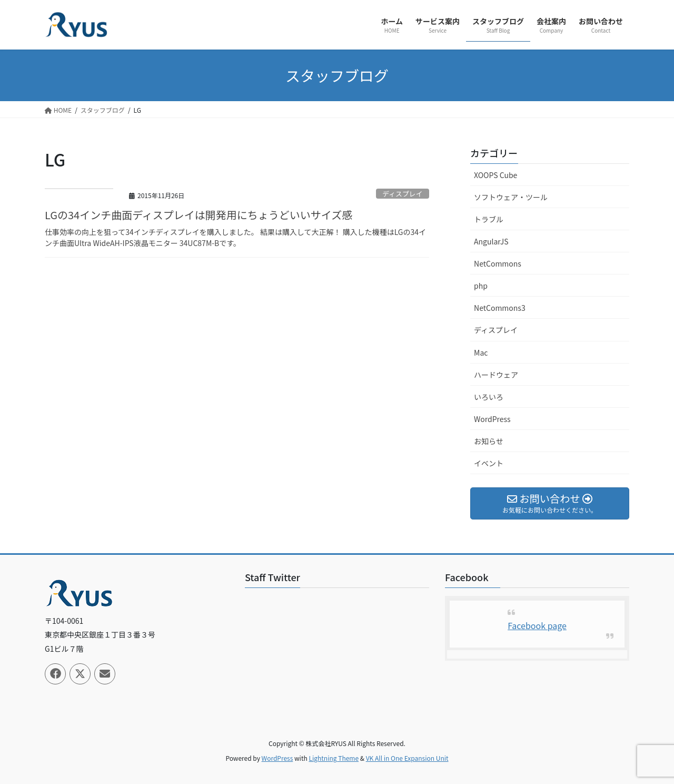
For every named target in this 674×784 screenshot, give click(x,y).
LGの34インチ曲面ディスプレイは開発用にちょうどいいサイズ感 (199, 215)
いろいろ (489, 397)
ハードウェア (496, 375)
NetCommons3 (500, 308)
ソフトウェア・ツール (511, 197)
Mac (481, 352)
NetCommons (498, 263)
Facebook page (537, 625)
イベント (489, 463)
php (481, 286)
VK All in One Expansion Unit (407, 758)
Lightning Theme (334, 758)
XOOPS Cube (495, 175)
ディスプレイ (402, 194)
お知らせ (489, 441)
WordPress (492, 419)
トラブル (489, 219)
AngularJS (491, 241)
